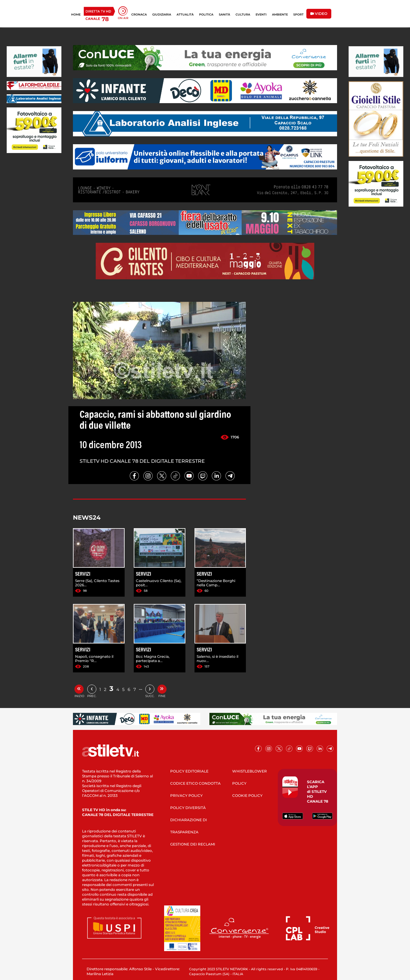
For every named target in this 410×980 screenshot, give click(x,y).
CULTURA (243, 14)
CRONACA (139, 14)
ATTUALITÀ (185, 14)
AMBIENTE (280, 14)
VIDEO (319, 14)
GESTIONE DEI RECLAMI (193, 844)
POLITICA (206, 14)
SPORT (298, 14)
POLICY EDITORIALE (189, 771)
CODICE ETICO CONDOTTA (195, 783)
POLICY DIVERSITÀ (188, 808)
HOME (76, 14)
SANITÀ (224, 14)
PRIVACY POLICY (186, 795)
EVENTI (261, 14)
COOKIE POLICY (247, 795)
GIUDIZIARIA (162, 14)
